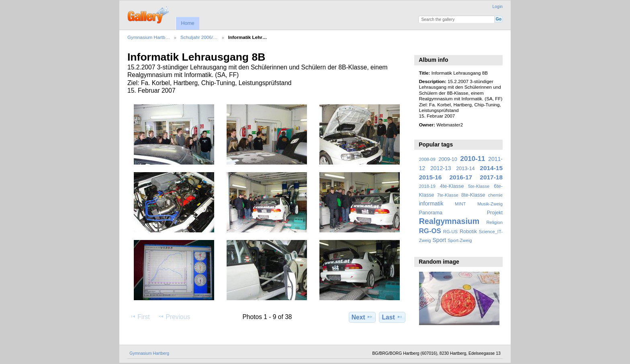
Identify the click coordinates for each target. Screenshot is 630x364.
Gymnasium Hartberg (149, 353)
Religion (494, 222)
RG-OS (430, 231)
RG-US (450, 232)
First (140, 317)
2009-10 (448, 159)
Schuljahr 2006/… (199, 37)
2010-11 (473, 159)
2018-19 (427, 186)
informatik (431, 203)
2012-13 (441, 168)
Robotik (468, 232)
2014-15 (491, 168)
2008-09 (427, 159)
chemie (495, 195)
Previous (174, 317)
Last (392, 317)
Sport (440, 240)
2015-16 (431, 177)
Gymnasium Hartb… (149, 37)
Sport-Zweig (460, 240)
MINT (460, 204)
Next (362, 317)
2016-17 (461, 177)
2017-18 (491, 177)
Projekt (495, 213)
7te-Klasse (448, 195)
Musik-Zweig (490, 204)
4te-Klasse (452, 186)
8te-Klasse (473, 195)
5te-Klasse (479, 186)
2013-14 (465, 169)
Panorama (431, 213)
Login (498, 7)
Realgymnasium (449, 221)
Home (187, 23)
